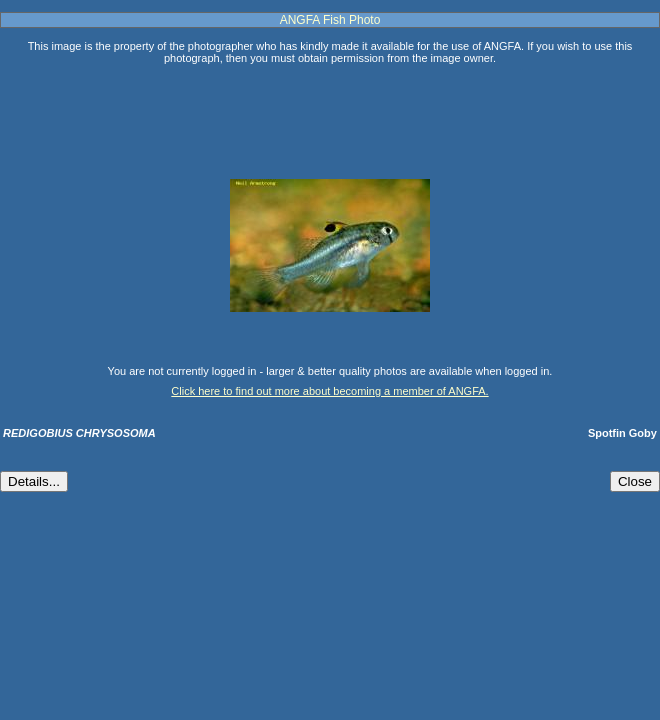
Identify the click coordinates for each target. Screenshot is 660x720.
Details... (34, 481)
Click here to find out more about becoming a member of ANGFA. (329, 391)
